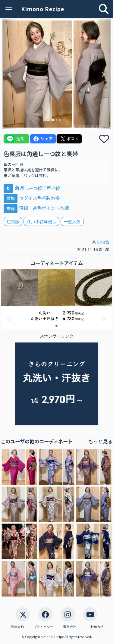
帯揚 (11, 198)
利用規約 (17, 627)
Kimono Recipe (43, 9)
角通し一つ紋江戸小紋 (37, 188)
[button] (10, 74)
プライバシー (43, 627)
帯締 (11, 208)
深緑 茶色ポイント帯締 (44, 208)
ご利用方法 (95, 627)
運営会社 (70, 627)
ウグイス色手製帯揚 (39, 198)
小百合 (103, 242)
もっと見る (100, 441)
